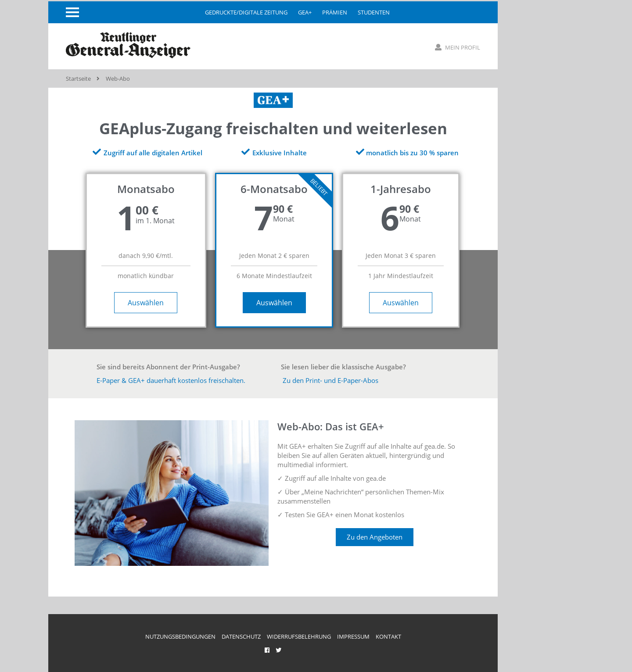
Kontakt (388, 636)
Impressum (353, 636)
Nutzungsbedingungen (180, 636)
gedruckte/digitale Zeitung (246, 12)
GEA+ (305, 12)
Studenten (374, 12)
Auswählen (146, 303)
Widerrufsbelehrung (299, 636)
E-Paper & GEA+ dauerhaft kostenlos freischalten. (171, 380)
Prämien (335, 12)
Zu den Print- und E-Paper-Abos (330, 380)
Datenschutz (241, 636)
